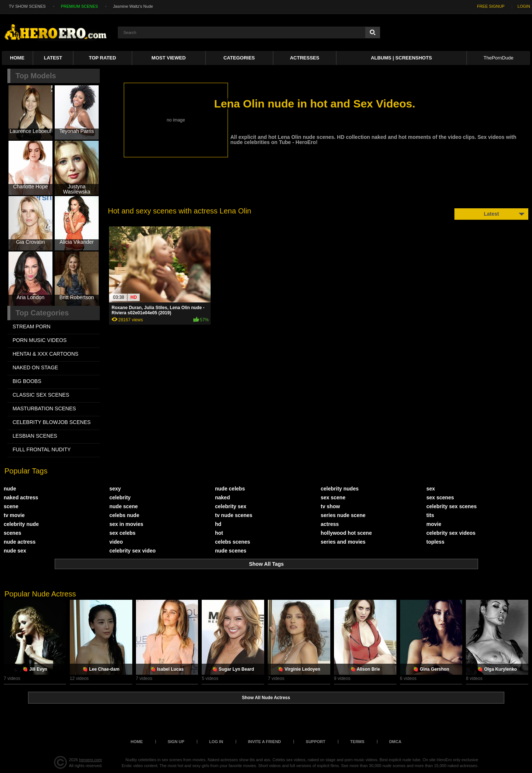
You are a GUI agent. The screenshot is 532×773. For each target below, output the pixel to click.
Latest (53, 58)
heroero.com (91, 760)
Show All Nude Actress (266, 698)
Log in (216, 742)
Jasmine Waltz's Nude (133, 6)
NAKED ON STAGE (35, 367)
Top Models (36, 76)
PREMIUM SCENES (79, 6)
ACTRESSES (305, 58)
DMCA (395, 742)
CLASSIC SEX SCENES (41, 395)
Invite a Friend (265, 742)
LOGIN (524, 6)
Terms (357, 742)
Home (17, 58)
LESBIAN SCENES (35, 436)
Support (316, 742)
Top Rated (103, 58)
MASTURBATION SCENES (44, 408)
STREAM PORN (32, 326)
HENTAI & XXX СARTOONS (45, 354)
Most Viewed (168, 58)
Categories (239, 58)
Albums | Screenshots (401, 58)
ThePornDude (499, 58)
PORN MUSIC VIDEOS (40, 340)
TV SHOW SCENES (27, 6)
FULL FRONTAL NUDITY (42, 449)
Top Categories (42, 313)
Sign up (176, 742)
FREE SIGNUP (491, 6)
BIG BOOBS (27, 381)
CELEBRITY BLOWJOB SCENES (52, 422)
